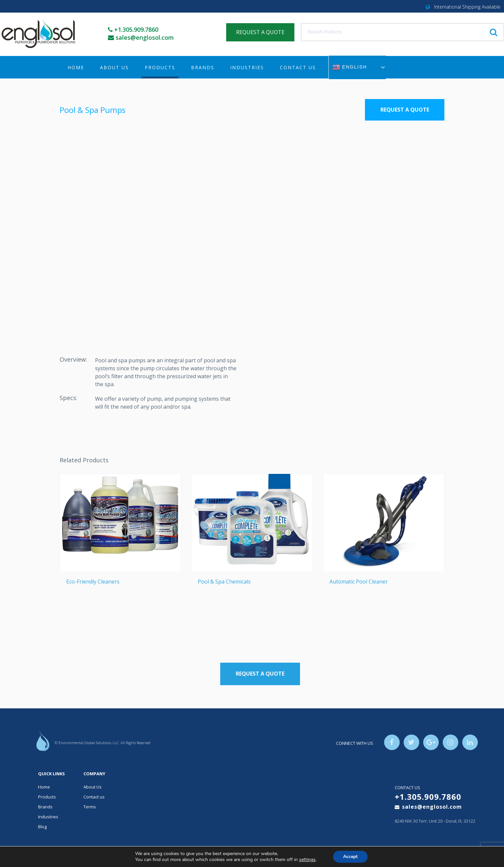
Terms (90, 807)
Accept (350, 857)
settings (307, 860)
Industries (247, 67)
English (350, 67)
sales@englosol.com (145, 37)
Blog (42, 827)
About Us (114, 67)
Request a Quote (405, 110)
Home (76, 67)
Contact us (298, 67)
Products (160, 67)
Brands (203, 67)
